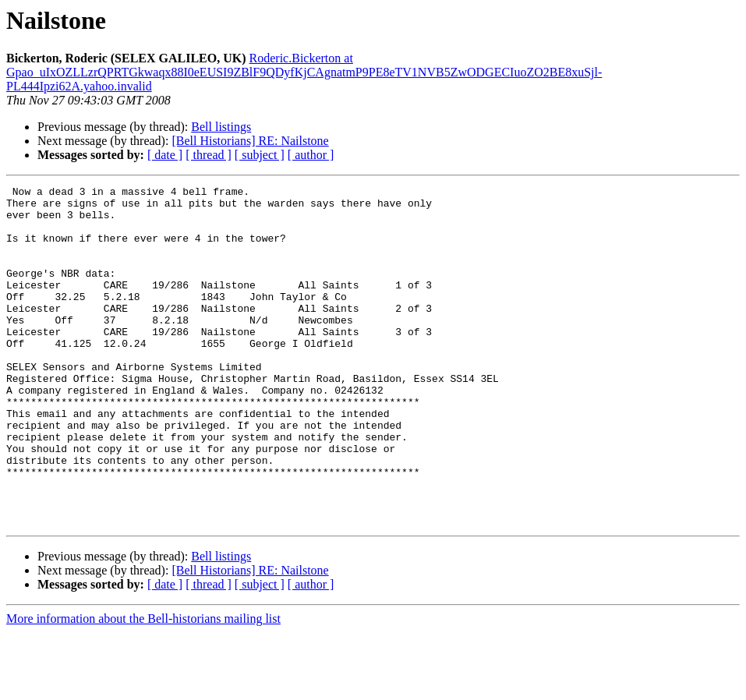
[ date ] (165, 155)
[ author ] (311, 155)
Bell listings (221, 127)
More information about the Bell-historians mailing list (143, 686)
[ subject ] (260, 155)
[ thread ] (209, 155)
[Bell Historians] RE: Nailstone (250, 141)
